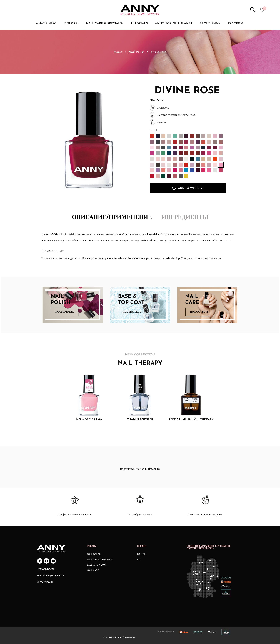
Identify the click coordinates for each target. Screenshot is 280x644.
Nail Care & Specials (99, 560)
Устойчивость (46, 570)
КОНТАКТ (142, 554)
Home (118, 52)
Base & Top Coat (97, 565)
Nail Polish (136, 52)
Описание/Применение (112, 217)
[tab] (112, 218)
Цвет (154, 130)
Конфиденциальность (51, 576)
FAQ (139, 560)
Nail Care (93, 570)
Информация (45, 582)
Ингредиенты (185, 217)
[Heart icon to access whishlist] (263, 11)
